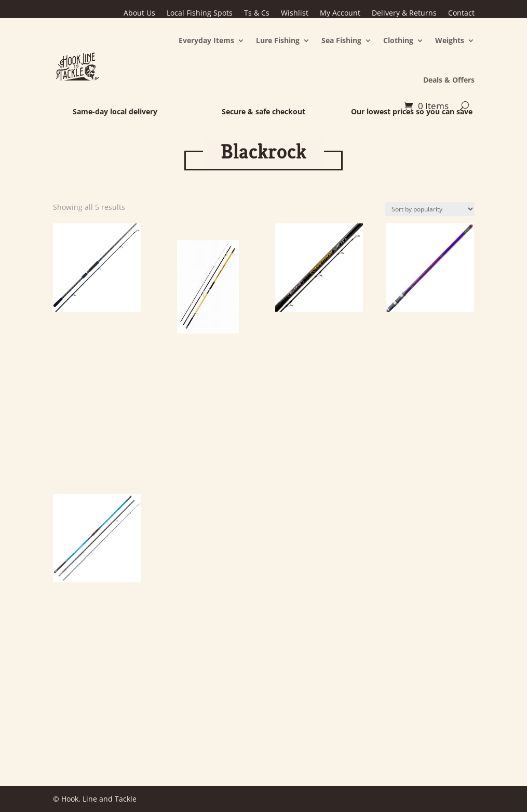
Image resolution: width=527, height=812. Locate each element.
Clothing (398, 40)
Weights (450, 40)
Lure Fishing (278, 40)
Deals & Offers (449, 80)
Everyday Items (206, 40)
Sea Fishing (341, 40)
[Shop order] (430, 209)
